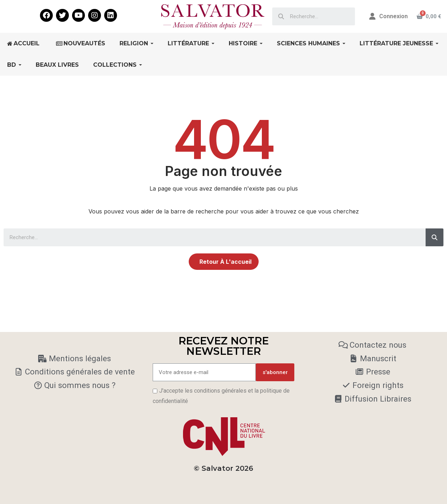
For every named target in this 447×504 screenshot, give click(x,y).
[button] (224, 262)
